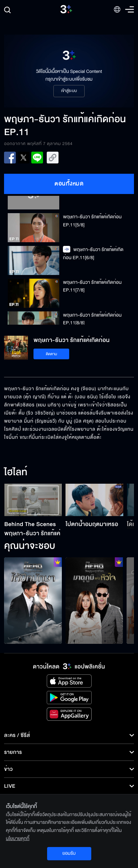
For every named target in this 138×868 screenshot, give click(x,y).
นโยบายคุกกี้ (18, 839)
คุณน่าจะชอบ (30, 546)
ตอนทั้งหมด (69, 184)
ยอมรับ (69, 853)
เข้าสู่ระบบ (69, 91)
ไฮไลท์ (16, 473)
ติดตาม (51, 354)
